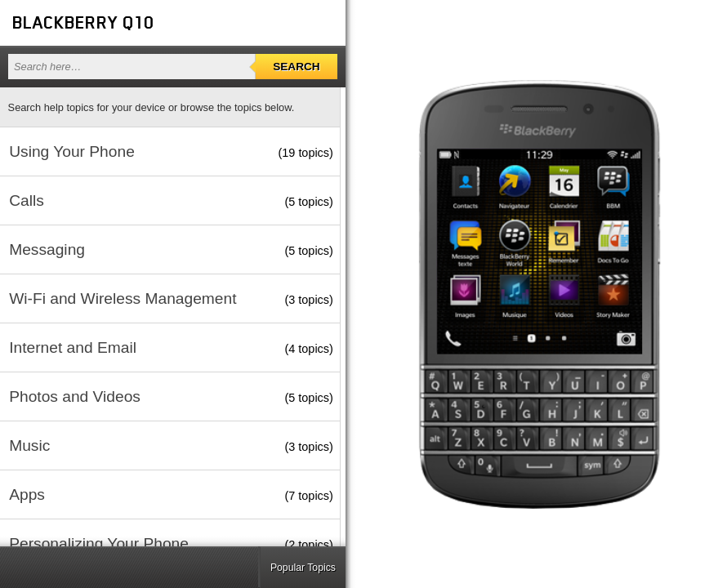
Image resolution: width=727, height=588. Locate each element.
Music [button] (29, 445)
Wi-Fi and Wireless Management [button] (123, 298)
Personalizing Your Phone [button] (99, 543)
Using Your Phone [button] (72, 151)
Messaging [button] (47, 249)
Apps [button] (27, 494)
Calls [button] (27, 200)
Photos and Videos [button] (75, 396)
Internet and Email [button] (73, 347)
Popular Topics (303, 568)
